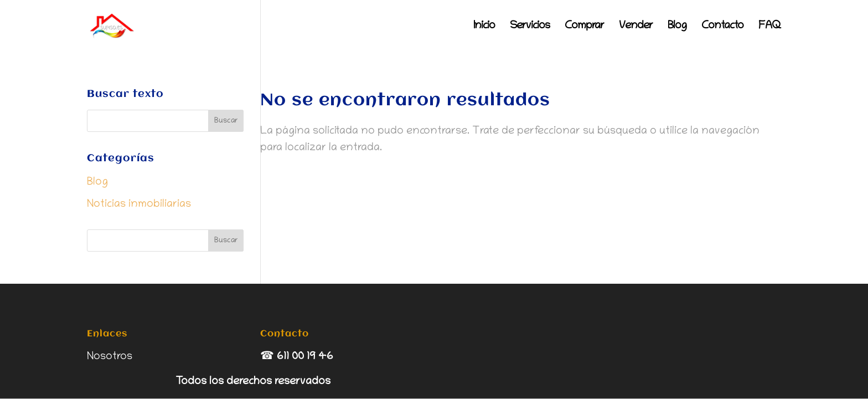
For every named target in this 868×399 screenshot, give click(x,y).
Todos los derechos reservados (253, 382)
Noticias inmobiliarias (139, 204)
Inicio (484, 27)
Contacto (722, 27)
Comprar (584, 27)
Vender (636, 27)
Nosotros (110, 357)
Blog (677, 27)
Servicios (530, 27)
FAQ (770, 27)
